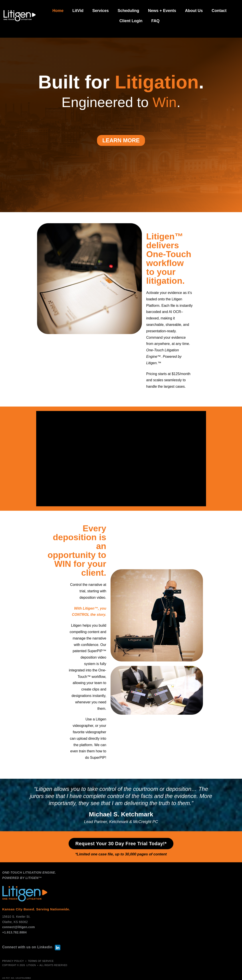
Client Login (131, 21)
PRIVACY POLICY (13, 962)
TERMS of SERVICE (41, 962)
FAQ (156, 21)
